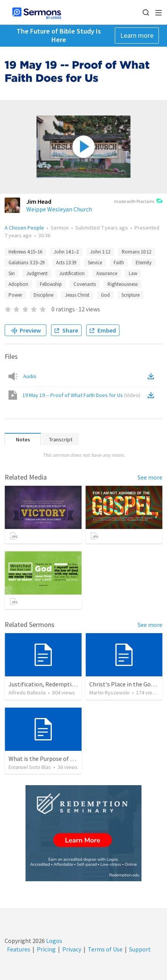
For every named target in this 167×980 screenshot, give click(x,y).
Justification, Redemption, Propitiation (61, 684)
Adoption (18, 284)
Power (15, 295)
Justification (72, 273)
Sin (12, 273)
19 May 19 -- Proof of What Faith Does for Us (81, 395)
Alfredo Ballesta (27, 693)
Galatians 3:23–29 (26, 263)
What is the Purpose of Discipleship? (57, 759)
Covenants (85, 284)
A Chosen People (24, 228)
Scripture (130, 295)
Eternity (144, 263)
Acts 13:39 (66, 263)
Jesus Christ (77, 295)
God (105, 295)
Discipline (43, 295)
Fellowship (51, 284)
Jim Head (39, 201)
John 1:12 (100, 252)
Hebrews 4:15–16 (25, 252)
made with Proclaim (138, 202)
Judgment (37, 273)
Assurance (107, 273)
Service (95, 263)
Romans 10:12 (136, 252)
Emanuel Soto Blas (30, 767)
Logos (54, 941)
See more (150, 477)
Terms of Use (105, 949)
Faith (119, 263)
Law (133, 273)
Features (19, 949)
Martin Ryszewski (109, 693)
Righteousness (123, 284)
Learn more (137, 35)
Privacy (72, 949)
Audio (30, 376)
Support (140, 949)
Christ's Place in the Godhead (128, 684)
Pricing (46, 949)
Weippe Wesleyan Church (59, 209)
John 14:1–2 (66, 252)
